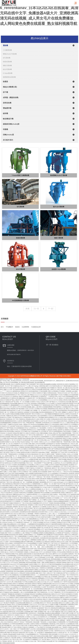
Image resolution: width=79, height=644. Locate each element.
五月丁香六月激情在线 (56, 573)
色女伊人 (16, 573)
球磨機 (5, 129)
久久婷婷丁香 (45, 587)
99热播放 (68, 508)
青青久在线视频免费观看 (46, 407)
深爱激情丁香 (16, 507)
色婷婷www (8, 463)
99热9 (69, 626)
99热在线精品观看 (28, 591)
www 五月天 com (40, 552)
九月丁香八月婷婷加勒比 (47, 550)
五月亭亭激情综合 (63, 473)
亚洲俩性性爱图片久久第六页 (8, 442)
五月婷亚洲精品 (31, 449)
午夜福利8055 (33, 501)
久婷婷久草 (35, 491)
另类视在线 (9, 419)
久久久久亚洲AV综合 (43, 494)
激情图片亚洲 (24, 414)
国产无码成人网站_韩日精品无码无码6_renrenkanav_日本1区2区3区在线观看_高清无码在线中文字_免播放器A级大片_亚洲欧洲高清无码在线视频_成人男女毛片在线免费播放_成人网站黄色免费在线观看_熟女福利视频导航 (39, 13)
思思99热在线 (23, 505)
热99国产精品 (16, 606)
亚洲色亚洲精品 (28, 535)
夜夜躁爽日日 (38, 487)
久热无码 (68, 631)
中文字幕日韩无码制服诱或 (54, 564)
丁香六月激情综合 (55, 440)
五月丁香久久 (64, 466)
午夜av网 (13, 638)
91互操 (55, 629)
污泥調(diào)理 (36, 339)
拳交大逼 (23, 606)
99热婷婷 (59, 563)
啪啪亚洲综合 (33, 466)
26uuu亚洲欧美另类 (67, 564)
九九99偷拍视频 (52, 617)
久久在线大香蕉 (62, 417)
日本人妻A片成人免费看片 (42, 445)
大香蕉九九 (42, 442)
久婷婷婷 (67, 536)
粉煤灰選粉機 (7, 62)
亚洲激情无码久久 (9, 531)
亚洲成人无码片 (4, 543)
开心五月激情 (23, 449)
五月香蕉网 (54, 577)
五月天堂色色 (14, 449)
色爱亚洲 (71, 554)
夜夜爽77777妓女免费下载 (45, 463)
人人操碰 (67, 423)
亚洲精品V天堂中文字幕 (63, 522)
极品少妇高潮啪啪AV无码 (15, 570)
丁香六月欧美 (46, 477)
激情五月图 (42, 459)
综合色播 (48, 627)
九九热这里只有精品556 (12, 433)
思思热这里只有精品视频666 (11, 475)
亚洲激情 (41, 533)
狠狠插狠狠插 (69, 447)
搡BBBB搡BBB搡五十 (61, 416)
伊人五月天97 (19, 599)
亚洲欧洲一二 (24, 524)
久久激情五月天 (4, 577)
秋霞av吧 (39, 554)
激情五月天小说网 (64, 603)
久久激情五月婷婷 (18, 550)
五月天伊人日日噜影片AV (35, 409)
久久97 (47, 461)
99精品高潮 (41, 610)
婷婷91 (73, 501)
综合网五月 (75, 438)
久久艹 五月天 (64, 498)
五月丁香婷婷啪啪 (31, 528)
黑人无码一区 (21, 640)
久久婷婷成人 (71, 547)
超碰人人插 (35, 407)
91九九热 (38, 508)
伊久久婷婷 (47, 419)
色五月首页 (66, 529)
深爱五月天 (54, 594)
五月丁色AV (61, 452)
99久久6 (67, 452)
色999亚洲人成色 (34, 461)
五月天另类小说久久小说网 (45, 605)
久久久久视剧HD (68, 482)
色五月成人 (64, 512)
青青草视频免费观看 (52, 638)
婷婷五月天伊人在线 (62, 542)
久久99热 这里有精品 (20, 580)
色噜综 (23, 528)
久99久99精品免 (59, 589)
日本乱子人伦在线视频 (25, 491)
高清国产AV (27, 550)
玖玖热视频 (40, 522)
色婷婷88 (73, 494)
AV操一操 (46, 612)
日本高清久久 (28, 484)
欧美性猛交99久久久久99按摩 (11, 501)
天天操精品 (53, 522)
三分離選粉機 (7, 50)
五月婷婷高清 (49, 438)
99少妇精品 (8, 605)
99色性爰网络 (57, 407)
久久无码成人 (15, 529)
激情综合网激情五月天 (51, 417)
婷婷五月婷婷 (35, 479)
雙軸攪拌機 (7, 108)
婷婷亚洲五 (5, 619)
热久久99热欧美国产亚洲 (27, 417)
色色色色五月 (63, 615)
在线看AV (54, 435)
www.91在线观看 (41, 444)
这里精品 (26, 412)
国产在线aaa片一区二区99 (28, 522)
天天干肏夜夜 (24, 501)
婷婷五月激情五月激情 (70, 456)
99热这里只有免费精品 (34, 529)
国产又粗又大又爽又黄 (41, 598)
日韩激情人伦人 (28, 496)
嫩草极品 (26, 461)
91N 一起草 (62, 519)
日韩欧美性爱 (18, 582)
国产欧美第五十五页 (19, 557)
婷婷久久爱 (36, 416)
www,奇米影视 (58, 529)
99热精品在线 (30, 419)
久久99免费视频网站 (30, 634)
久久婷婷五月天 (4, 445)
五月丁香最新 (56, 517)
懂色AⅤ (49, 640)
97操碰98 (8, 519)
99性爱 (48, 459)
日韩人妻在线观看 (74, 542)
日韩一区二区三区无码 (37, 440)
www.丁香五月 (31, 620)
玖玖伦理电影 (31, 515)
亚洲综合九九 (23, 529)
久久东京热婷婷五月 (41, 617)
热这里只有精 (18, 424)
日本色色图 (49, 641)
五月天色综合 (14, 563)
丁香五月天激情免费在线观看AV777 (67, 566)
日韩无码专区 (32, 613)
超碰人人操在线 (68, 601)
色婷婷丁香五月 (52, 472)
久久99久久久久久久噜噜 (41, 465)
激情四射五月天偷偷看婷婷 (66, 638)
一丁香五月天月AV (67, 472)
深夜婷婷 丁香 (43, 491)
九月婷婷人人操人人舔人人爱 (23, 545)
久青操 (73, 531)
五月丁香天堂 (42, 640)
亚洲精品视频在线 (49, 533)
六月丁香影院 (71, 517)
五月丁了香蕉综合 (37, 477)
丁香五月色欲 (51, 540)
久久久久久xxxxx (72, 512)
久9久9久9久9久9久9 (70, 475)
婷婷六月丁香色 (49, 610)
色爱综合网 (16, 482)
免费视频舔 (54, 519)
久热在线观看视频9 (24, 575)
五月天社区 (37, 517)
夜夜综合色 (3, 431)
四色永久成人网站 (64, 409)
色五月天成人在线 (26, 507)
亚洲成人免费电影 (60, 620)
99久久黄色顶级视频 (39, 629)
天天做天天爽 (27, 444)
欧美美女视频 (44, 636)
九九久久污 (75, 524)
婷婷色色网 (47, 601)
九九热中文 (42, 421)
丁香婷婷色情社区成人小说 (31, 480)
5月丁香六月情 (57, 412)
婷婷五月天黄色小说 (63, 619)
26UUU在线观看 (42, 472)
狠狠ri (11, 543)
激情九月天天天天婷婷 (51, 470)
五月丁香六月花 (52, 543)
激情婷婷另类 (45, 475)
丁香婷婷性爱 (66, 442)
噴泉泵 (17, 339)
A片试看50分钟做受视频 (18, 463)
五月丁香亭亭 (64, 582)
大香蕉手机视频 (41, 430)
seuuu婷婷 (26, 624)
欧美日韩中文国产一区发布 (56, 536)
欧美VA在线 (10, 438)
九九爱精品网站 (49, 547)
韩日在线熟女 (23, 486)
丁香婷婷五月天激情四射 (46, 568)
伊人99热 (49, 599)
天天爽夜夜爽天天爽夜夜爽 (66, 605)
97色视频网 (30, 493)
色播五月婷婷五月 (65, 424)
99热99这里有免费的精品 (58, 608)
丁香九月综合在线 (26, 503)
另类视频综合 (6, 624)
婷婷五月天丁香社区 (45, 603)
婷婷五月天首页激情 (20, 416)
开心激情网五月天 (39, 542)
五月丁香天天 (42, 564)
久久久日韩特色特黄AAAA (62, 507)
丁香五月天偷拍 (29, 487)
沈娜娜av (21, 468)
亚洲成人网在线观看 (17, 510)
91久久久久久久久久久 (20, 517)
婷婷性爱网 (14, 519)
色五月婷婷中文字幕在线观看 (44, 456)
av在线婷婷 (71, 629)
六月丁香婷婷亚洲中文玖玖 (26, 587)
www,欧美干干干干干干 (39, 451)
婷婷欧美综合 (21, 547)
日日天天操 (28, 479)
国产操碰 (25, 437)
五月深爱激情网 (61, 622)
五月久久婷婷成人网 (69, 612)
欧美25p (65, 606)
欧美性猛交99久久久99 (13, 410)
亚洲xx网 (51, 529)
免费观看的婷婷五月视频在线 (48, 566)
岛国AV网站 (6, 409)
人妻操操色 (5, 566)
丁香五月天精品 (14, 459)
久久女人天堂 (59, 496)
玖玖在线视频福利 (19, 428)
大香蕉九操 (3, 552)
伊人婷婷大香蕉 (39, 419)
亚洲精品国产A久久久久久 (29, 610)
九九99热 (26, 466)
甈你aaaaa (63, 640)
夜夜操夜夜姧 (61, 447)
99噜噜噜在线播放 (32, 486)
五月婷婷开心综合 (34, 433)
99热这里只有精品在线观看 (27, 573)
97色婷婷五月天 (8, 559)
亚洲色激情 (30, 445)
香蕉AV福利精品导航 (28, 438)
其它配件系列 (8, 140)
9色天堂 (46, 536)
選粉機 (5, 45)
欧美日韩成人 (12, 610)
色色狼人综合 (75, 631)
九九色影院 (3, 526)
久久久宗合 (8, 465)
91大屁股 (11, 573)
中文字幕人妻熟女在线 (39, 545)
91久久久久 (18, 540)
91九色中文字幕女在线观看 (65, 477)
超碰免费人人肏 (18, 592)
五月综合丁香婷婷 (36, 458)
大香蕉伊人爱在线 (20, 531)
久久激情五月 (6, 638)
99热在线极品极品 (25, 498)
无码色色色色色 (42, 549)
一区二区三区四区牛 (16, 440)
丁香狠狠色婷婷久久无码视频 (16, 454)
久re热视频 (64, 407)
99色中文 (43, 627)
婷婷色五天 (10, 536)
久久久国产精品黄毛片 (34, 437)
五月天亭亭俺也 (36, 556)
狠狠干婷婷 (5, 585)
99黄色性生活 (70, 552)
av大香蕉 (66, 540)
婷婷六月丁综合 (40, 515)
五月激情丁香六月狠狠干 (43, 585)
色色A (11, 592)
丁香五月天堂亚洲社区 (6, 493)
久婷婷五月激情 (34, 624)
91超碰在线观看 (70, 608)
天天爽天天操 (37, 505)
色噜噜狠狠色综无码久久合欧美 (13, 421)
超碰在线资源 (27, 554)
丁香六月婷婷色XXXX (72, 575)
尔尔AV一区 (47, 519)
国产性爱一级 (73, 440)
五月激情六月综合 (65, 568)
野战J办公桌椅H (74, 458)
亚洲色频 (62, 508)
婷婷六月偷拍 (8, 606)
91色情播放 (50, 549)
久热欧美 (5, 634)
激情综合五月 (58, 458)
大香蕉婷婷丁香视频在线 (8, 594)
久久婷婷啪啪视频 (11, 556)
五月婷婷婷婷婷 (58, 438)
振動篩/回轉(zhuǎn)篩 (11, 124)
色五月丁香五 (49, 426)
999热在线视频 (4, 535)
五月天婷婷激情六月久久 (57, 423)
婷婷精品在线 (9, 435)
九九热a (2, 540)
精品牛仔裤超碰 (10, 603)
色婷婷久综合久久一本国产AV (23, 615)
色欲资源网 (62, 556)
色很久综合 (22, 514)
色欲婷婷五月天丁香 (30, 631)
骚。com (13, 626)
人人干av (37, 627)
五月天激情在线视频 (22, 564)
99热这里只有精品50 (50, 542)
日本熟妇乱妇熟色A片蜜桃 (30, 570)
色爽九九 (44, 540)
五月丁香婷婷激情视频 (33, 566)
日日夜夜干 (41, 466)
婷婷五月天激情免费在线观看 (54, 524)
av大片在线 (30, 517)
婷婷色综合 (56, 575)
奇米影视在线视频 (26, 407)
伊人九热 (46, 619)
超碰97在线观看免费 (56, 510)
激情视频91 (36, 482)
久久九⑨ (4, 500)
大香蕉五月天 (11, 615)
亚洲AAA (62, 624)
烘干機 (5, 92)
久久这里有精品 (51, 451)
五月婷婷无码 (34, 452)
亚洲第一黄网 (40, 563)
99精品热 (17, 417)
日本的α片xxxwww (7, 522)
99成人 (72, 617)
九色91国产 (13, 426)
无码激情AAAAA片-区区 (19, 423)
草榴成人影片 (47, 449)
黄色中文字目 (14, 430)
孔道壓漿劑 (25, 339)
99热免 (45, 496)
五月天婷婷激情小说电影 (21, 552)
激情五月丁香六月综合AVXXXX (60, 468)
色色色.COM (9, 452)
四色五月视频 (40, 620)
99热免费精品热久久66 (13, 524)
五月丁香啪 (57, 547)
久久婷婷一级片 (18, 451)
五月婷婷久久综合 (30, 617)
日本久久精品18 (4, 459)
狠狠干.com (29, 629)
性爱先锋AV (9, 494)
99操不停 (9, 633)
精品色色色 (35, 454)
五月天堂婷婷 (57, 561)
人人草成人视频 (11, 472)
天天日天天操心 (49, 578)
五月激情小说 (24, 489)
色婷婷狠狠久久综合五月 (47, 416)
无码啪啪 (40, 612)
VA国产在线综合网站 (13, 491)
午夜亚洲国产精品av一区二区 (14, 521)
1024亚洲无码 (46, 423)
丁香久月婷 (20, 538)
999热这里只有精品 (16, 437)
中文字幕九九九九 (5, 563)
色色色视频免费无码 (14, 489)
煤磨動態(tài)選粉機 (9, 77)
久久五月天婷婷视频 (69, 487)
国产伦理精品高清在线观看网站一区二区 (63, 449)
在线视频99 (42, 498)
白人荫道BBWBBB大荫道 (37, 426)
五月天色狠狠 (55, 498)
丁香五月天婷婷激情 (39, 557)
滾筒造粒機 (7, 103)
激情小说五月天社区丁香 (71, 589)
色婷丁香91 (30, 636)
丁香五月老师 (4, 538)
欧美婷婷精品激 (72, 615)
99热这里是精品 (64, 465)
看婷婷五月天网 (72, 486)
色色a (74, 480)
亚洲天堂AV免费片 (46, 517)
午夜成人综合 (35, 568)
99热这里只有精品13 (27, 559)
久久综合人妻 (32, 641)
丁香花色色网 (54, 461)
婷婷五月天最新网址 (18, 584)
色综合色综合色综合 (14, 477)
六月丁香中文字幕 (30, 435)
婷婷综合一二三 (35, 575)
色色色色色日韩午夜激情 (39, 510)
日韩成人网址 (52, 433)
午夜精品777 (28, 533)
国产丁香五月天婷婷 (60, 549)
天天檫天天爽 (75, 442)
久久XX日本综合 (38, 496)
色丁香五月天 (50, 421)
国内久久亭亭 (17, 407)
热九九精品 (37, 582)
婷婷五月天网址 (67, 438)
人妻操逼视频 (34, 498)
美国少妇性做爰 (53, 634)
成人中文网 (40, 519)
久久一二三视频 (20, 549)
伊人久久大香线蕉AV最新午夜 (54, 442)
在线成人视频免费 (70, 500)
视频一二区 (24, 608)
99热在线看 (13, 636)
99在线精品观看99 (73, 410)
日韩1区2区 (65, 458)
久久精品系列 (7, 529)
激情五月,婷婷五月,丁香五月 (66, 470)
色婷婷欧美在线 (46, 559)
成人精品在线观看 (60, 591)
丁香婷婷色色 (47, 468)
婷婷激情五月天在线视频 (22, 594)
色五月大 (7, 608)
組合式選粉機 (7, 69)
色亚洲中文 (61, 430)
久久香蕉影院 (71, 585)
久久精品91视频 (51, 622)
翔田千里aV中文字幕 (60, 484)
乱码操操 (48, 498)
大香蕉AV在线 (12, 538)
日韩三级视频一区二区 (36, 410)
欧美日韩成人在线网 (66, 419)
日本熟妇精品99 (55, 419)
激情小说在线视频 (72, 416)
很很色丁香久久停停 (49, 591)
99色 (72, 507)
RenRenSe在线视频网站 (38, 424)
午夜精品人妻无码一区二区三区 (11, 641)
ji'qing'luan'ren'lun (54, 526)
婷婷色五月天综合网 (6, 591)
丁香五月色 (9, 482)
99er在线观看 (23, 620)
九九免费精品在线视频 (35, 489)
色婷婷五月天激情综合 (71, 430)
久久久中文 (69, 519)
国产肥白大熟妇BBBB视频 (64, 433)
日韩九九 (42, 461)
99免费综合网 (12, 487)
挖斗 (2, 339)
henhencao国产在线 (31, 549)
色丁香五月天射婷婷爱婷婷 (54, 431)
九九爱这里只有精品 (51, 430)
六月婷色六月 (51, 428)
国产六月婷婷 (37, 559)
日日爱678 (30, 626)
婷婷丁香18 (8, 533)
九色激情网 (27, 612)
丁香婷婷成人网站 (17, 591)
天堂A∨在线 (46, 573)
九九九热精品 (14, 587)
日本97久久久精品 (9, 545)
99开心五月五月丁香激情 (46, 503)
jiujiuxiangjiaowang (45, 447)
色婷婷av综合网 (25, 452)
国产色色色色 (66, 533)
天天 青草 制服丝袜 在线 (56, 612)
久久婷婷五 (6, 587)
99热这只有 (37, 626)
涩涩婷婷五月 (17, 503)
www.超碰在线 (4, 612)
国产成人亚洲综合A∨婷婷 (56, 528)
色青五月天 (69, 556)
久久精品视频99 (48, 561)
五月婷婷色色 (13, 585)
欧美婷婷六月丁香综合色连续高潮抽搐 (49, 486)
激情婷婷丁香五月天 (44, 608)
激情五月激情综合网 (32, 606)
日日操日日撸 (20, 487)
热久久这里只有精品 (61, 451)
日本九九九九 (33, 605)
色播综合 (62, 598)
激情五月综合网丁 (5, 440)
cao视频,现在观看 (33, 459)
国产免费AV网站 (29, 542)
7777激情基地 (8, 461)
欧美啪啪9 (63, 526)
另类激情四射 (9, 571)
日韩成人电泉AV (6, 510)
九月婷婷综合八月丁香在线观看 (37, 428)
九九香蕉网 (44, 626)
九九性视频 (36, 603)
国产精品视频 (6, 626)
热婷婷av (62, 500)
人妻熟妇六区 (26, 424)
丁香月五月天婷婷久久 (50, 521)
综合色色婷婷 (35, 421)
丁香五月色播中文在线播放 (64, 480)
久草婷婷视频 (40, 613)
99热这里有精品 (21, 470)
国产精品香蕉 (40, 631)
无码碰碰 (30, 505)
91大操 (34, 554)
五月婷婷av (40, 561)
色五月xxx (46, 522)
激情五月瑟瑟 (50, 454)
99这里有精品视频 (31, 563)
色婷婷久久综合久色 (29, 599)
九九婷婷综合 (56, 463)
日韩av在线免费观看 (57, 437)
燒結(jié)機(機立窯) (10, 87)
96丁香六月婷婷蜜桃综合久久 (61, 641)
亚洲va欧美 (43, 479)
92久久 (59, 472)
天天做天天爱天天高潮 (67, 613)
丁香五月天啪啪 (41, 641)
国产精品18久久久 (71, 484)
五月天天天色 (74, 550)
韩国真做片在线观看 (59, 489)
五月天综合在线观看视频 (14, 568)
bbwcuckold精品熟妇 (66, 559)
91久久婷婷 (17, 452)
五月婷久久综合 (39, 601)
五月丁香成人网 (26, 568)
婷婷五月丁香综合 (19, 622)
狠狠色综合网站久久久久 (16, 631)
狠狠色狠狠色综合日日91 (24, 585)
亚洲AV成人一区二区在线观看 (47, 480)
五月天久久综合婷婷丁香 (33, 580)
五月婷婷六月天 (28, 451)
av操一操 (60, 521)
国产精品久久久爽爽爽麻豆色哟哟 (32, 540)
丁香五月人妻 (74, 444)
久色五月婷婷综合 (8, 622)
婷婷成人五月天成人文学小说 (69, 545)
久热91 (19, 508)
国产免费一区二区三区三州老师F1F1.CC (11, 444)
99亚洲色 (13, 409)
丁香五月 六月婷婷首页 (54, 491)
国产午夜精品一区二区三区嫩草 (38, 500)
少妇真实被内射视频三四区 (67, 505)
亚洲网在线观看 (38, 591)
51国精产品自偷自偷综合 (57, 475)
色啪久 (33, 444)
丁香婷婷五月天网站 (60, 454)
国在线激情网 (71, 435)
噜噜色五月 (29, 603)
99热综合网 (40, 449)
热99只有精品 (53, 494)
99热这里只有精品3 (19, 435)
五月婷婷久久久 (23, 459)
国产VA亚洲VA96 (10, 549)
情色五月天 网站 (60, 570)
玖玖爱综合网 (26, 440)
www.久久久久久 (10, 540)
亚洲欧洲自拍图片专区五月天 (51, 584)
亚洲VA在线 (23, 477)
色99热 (19, 638)
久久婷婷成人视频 (32, 536)
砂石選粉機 (7, 58)
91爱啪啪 (35, 533)
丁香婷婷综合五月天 (59, 631)
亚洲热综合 (27, 426)
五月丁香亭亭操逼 (8, 428)
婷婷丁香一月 (6, 466)
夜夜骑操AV (15, 601)
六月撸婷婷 (21, 447)
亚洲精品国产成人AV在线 (67, 636)
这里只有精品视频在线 (15, 619)
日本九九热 (8, 473)
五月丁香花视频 (39, 417)
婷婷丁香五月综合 (47, 554)
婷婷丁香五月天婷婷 (34, 414)
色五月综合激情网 (31, 531)
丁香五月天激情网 (9, 479)
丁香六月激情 (34, 442)
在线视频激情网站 (14, 445)
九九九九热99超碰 (52, 473)
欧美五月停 (72, 461)
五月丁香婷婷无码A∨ (63, 543)
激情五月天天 (47, 410)
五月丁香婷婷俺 (55, 582)
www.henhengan (58, 482)
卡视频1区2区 (9, 416)
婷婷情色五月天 (31, 430)
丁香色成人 (71, 428)
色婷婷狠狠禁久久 (46, 437)
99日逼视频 (47, 535)
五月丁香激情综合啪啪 (8, 554)
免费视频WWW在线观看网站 (37, 524)
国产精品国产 (29, 557)
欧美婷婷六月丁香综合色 (71, 437)
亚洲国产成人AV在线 (42, 528)
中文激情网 (33, 561)
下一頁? (51, 309)
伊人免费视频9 (65, 440)
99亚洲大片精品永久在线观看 (25, 627)
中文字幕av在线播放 (28, 582)
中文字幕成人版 (46, 577)
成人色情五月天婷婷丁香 (28, 508)
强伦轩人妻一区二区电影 (7, 412)
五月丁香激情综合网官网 (30, 494)
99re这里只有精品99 (15, 561)
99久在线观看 (21, 577)
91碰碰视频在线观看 (68, 587)
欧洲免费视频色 (74, 491)
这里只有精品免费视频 (18, 473)
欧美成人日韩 (6, 636)
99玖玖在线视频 (45, 493)
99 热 (26, 428)
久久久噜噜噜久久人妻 (18, 533)
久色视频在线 (58, 606)
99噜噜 (34, 585)
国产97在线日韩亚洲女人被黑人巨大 (61, 535)
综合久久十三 (65, 491)
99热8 (32, 601)
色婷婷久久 (71, 479)
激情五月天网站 (14, 486)
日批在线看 (36, 622)
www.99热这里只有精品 (17, 466)
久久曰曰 (71, 634)
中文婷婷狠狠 (34, 431)
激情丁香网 (34, 612)
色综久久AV (23, 445)
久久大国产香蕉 (20, 479)
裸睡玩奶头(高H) (18, 494)
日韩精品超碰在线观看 (8, 643)
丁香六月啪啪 (27, 521)
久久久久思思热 (22, 636)
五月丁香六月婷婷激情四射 (46, 606)
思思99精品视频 (55, 559)
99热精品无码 (21, 578)
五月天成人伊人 (45, 582)
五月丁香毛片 (51, 496)
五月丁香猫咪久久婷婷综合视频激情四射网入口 (57, 501)
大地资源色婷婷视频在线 (39, 615)
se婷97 (70, 451)
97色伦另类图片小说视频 (70, 431)
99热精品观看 (12, 634)
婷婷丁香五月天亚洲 (19, 589)
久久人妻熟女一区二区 (47, 484)
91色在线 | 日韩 (66, 578)
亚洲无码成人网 (67, 524)
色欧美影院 (28, 584)
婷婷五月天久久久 (18, 461)
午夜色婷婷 (54, 477)
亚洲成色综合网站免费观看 (52, 613)
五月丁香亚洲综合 (24, 601)
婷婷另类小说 (45, 526)
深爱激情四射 (36, 484)
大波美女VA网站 (33, 564)
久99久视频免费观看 (31, 519)
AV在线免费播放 (32, 543)
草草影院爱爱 (65, 445)
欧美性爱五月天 (59, 487)
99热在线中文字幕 (18, 484)
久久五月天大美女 (63, 634)
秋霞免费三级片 (22, 526)
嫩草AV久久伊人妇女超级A (60, 554)
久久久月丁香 (59, 540)
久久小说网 (3, 491)
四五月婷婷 (37, 636)
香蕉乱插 (73, 423)
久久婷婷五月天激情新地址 (52, 466)
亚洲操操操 (37, 493)
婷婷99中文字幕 (66, 561)
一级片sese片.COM (71, 577)
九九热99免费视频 (28, 592)
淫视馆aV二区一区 (11, 617)
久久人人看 (43, 414)
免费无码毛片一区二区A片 (43, 435)
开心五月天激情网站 (66, 463)
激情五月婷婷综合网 (21, 598)
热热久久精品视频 (65, 531)
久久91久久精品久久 (54, 512)
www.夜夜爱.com (56, 627)
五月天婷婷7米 (63, 585)
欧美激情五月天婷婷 (72, 594)
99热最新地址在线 (53, 409)
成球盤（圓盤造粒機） (11, 97)
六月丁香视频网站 (38, 535)
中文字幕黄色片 (10, 598)
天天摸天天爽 (51, 507)
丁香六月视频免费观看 (20, 536)
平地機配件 (9, 339)
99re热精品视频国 (58, 456)
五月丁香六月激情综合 (19, 419)
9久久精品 (57, 421)
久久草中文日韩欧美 (22, 472)
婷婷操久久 (40, 501)
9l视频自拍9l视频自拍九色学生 (56, 414)
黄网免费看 (22, 563)
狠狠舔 (64, 563)
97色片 (28, 463)
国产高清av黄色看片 (55, 445)
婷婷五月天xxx (26, 458)
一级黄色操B (53, 452)
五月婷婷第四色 (68, 528)
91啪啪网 (49, 615)
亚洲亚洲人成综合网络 (55, 587)
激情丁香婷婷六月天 (11, 547)
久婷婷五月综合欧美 (70, 414)
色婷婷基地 (6, 430)
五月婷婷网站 (23, 566)
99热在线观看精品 (47, 508)
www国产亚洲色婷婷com (62, 444)
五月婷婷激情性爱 (55, 493)
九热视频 (19, 610)
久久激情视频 (29, 514)
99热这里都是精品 (62, 410)
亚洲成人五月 (66, 494)
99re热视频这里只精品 (61, 428)
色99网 (47, 563)
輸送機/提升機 (8, 119)
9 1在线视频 (34, 596)
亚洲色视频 (3, 568)
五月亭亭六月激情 (54, 465)
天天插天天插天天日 (48, 487)
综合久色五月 (14, 514)
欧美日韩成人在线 (66, 421)
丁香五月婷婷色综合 (7, 484)
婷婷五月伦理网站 (8, 517)
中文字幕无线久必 (33, 608)
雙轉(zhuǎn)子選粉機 (10, 54)
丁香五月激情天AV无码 (64, 617)
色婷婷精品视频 (71, 417)
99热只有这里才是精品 (23, 442)
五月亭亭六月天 (63, 629)
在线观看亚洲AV (24, 475)
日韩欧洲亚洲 (12, 470)
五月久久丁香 (56, 640)
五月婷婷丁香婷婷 (42, 543)
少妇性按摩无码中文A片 (20, 543)
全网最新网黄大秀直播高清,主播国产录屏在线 (46, 571)
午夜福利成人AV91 (54, 624)
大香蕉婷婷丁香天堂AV (12, 505)
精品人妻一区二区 (30, 589)
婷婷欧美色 (6, 564)
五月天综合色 (31, 526)
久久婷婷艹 (6, 542)
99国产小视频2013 (8, 424)
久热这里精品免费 (20, 603)
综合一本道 (33, 463)
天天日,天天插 (74, 536)
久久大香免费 (17, 522)
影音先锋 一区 (12, 508)
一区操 (60, 494)
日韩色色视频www (12, 526)
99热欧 (45, 409)
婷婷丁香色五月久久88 (57, 601)
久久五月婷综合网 (71, 570)
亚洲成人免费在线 (66, 493)
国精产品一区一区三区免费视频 (18, 456)
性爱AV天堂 (70, 563)
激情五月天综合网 (67, 510)
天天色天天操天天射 (21, 626)
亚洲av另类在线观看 (47, 458)
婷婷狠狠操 (29, 577)
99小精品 (63, 575)
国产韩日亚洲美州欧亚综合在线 (50, 505)
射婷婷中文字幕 (48, 631)
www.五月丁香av (14, 566)
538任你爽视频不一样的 (11, 620)
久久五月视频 (24, 641)
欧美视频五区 (11, 500)
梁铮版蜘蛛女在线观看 (71, 489)
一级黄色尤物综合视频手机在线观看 (64, 557)
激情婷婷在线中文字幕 (46, 575)
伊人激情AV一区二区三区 (62, 550)
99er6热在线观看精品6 (45, 412)
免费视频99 (41, 578)
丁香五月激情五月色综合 (36, 619)
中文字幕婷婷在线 (18, 480)
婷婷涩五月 (6, 640)
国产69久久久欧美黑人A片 (71, 573)
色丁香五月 (13, 640)
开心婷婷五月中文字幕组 (66, 584)
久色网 (29, 477)
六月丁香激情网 (21, 629)
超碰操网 (11, 451)
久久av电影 (3, 438)
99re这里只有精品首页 (19, 633)
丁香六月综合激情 (22, 515)
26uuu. (13, 605)
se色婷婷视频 (12, 515)
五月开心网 (10, 582)
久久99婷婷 (43, 507)
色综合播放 (55, 603)
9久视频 (56, 605)
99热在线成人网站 (40, 599)
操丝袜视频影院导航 (22, 613)
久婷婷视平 (54, 459)
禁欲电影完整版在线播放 (32, 447)
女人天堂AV (10, 552)
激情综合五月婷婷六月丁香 (52, 531)
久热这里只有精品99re (19, 493)
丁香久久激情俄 (33, 472)
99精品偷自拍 (30, 423)
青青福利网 (56, 615)
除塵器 (5, 82)
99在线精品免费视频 (59, 503)
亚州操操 (56, 610)
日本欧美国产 (61, 577)
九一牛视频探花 (35, 550)
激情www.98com (74, 538)
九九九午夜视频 (25, 410)
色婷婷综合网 (64, 486)
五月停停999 (20, 556)
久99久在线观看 (29, 473)
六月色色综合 (74, 533)
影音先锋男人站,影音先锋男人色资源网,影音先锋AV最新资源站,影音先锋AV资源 (25, 512)
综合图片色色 (20, 634)
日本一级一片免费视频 (26, 482)
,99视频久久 (65, 412)
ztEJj (36, 438)
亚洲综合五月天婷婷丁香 (7, 417)
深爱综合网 (63, 517)
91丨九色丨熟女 (12, 629)
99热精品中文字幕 (72, 459)
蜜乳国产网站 (16, 559)
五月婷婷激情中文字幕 (37, 521)
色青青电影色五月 (49, 589)
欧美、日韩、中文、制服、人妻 (35, 547)
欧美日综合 (20, 426)
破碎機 (5, 113)
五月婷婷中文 (39, 468)
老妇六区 (69, 640)
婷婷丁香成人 (25, 561)
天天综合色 (41, 570)
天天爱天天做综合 (30, 468)
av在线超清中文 (50, 444)
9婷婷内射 (9, 601)
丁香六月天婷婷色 (50, 570)
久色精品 (54, 410)
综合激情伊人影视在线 (22, 500)
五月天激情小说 (25, 431)
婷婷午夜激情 (18, 438)
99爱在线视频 (44, 433)
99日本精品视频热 (19, 571)
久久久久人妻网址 (63, 461)
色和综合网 (25, 619)
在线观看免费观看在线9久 (23, 596)
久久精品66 (32, 552)
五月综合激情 (19, 612)
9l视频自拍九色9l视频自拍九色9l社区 (57, 479)
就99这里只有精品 (51, 552)
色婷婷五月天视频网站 (32, 640)
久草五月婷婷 (75, 561)
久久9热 (69, 426)
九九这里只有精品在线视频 (12, 414)
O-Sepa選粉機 (8, 73)
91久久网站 (29, 470)
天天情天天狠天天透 (70, 496)
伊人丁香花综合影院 (42, 634)
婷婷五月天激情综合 (32, 578)
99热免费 (38, 526)
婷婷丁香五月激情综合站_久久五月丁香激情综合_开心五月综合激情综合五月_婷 (56, 592)
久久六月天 (9, 407)
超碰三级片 (39, 573)
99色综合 (18, 431)
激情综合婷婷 (62, 515)
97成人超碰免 (19, 554)
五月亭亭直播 (49, 557)
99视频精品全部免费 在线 (39, 638)
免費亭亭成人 (27, 510)
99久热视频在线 (14, 575)
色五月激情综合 (19, 412)
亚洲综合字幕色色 (37, 584)
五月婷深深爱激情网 (71, 591)
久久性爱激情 (22, 430)
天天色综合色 (15, 498)
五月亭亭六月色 (9, 580)
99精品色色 (36, 470)
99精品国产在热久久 (17, 496)
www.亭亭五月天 (5, 596)
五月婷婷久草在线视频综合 (19, 465)
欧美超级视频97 (62, 435)
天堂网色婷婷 (20, 617)
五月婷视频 (73, 424)
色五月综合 (28, 454)
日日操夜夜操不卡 (57, 599)
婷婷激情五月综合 (9, 599)
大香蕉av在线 (40, 531)
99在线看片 (58, 578)
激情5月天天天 (69, 598)
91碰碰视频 (35, 503)
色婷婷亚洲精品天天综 (40, 473)
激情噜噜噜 (43, 482)
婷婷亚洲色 (37, 587)
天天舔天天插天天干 (53, 500)
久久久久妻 (9, 468)
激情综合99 (41, 438)
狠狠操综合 (52, 563)
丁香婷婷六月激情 (67, 627)
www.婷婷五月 (53, 619)
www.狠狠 (15, 468)
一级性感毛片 (35, 507)
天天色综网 (30, 465)
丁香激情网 (38, 423)
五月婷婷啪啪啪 (44, 624)
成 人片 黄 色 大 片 (47, 489)
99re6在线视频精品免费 (17, 542)
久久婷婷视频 (37, 577)
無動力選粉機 (7, 65)
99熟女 (42, 470)
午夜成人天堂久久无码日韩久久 (12, 528)
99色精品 (4, 627)
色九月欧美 (13, 613)
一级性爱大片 (69, 620)
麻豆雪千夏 (57, 545)
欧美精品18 (27, 556)
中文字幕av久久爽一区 (51, 515)
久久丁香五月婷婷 (71, 503)
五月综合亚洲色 (61, 552)
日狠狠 (47, 452)
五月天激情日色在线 (35, 475)
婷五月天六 (50, 482)
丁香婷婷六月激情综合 (40, 514)
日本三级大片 (42, 454)
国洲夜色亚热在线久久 (60, 426)
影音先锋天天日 (8, 480)
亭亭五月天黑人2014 (11, 447)
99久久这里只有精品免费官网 (67, 571)
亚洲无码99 (64, 547)
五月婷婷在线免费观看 (22, 605)
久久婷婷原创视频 (26, 638)
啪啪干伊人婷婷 (24, 433)
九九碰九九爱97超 (60, 580)
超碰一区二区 (32, 456)
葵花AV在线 (29, 416)
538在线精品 (55, 424)
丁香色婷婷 (43, 622)
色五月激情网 (49, 629)
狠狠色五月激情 (6, 496)
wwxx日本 (13, 564)
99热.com (47, 440)
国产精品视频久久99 (22, 409)
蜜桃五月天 (48, 424)
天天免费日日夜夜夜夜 (11, 578)
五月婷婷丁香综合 (61, 626)
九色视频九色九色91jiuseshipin (68, 610)
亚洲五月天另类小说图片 (48, 580)
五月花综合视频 (34, 412)
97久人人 (40, 536)
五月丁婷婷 (21, 519)
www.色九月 (70, 515)
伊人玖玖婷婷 (42, 431)
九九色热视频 (55, 556)
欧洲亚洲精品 (39, 589)
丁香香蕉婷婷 (28, 622)
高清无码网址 (11, 431)
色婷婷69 (7, 514)
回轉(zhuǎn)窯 (8, 135)
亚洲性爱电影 (26, 421)
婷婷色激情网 (28, 571)
